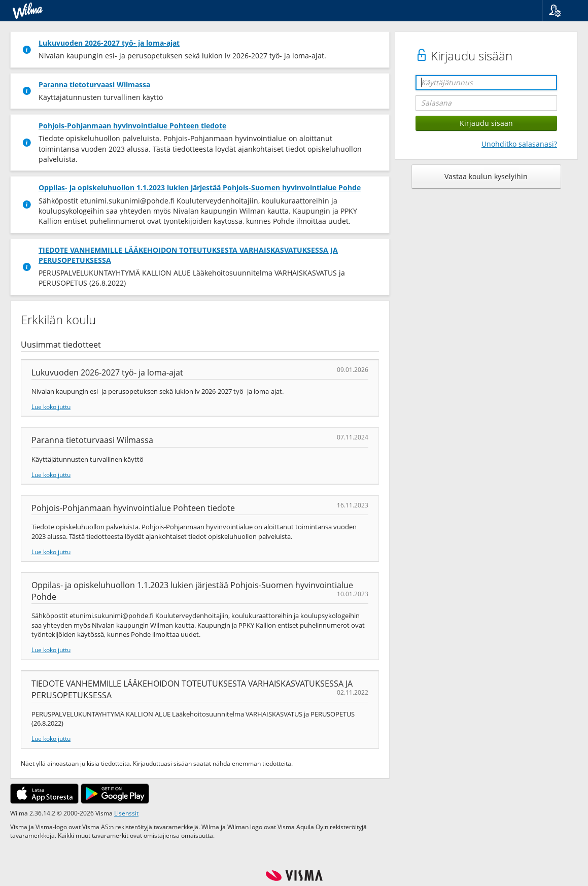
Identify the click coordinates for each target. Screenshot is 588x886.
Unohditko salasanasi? (519, 144)
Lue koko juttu (51, 406)
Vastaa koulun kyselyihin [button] (486, 176)
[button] (561, 11)
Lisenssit (126, 813)
